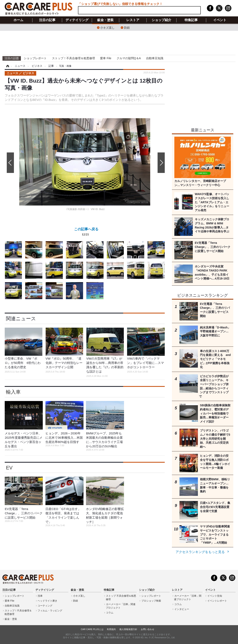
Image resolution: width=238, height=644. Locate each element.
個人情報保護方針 (128, 629)
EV (9, 468)
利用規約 (111, 629)
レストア (133, 20)
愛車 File (106, 58)
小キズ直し (107, 27)
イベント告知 (215, 596)
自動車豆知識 (155, 58)
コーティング (45, 606)
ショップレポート (35, 58)
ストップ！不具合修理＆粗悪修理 (73, 58)
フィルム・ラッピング (50, 611)
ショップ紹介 (161, 20)
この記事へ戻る (86, 233)
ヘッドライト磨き (47, 601)
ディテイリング (77, 20)
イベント (220, 20)
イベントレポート (217, 601)
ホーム (18, 20)
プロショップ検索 (151, 601)
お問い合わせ (148, 629)
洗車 (40, 596)
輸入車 (13, 392)
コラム (110, 613)
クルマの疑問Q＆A (129, 58)
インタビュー (182, 609)
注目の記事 (47, 20)
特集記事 (191, 20)
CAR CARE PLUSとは (92, 629)
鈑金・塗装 (105, 20)
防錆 (127, 27)
